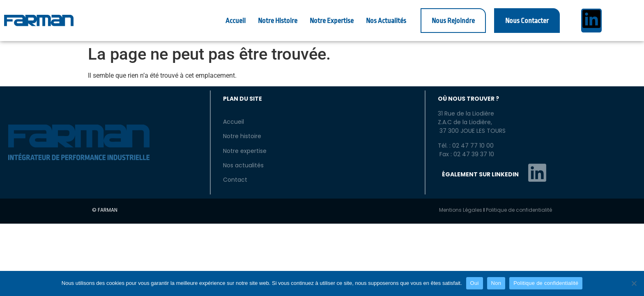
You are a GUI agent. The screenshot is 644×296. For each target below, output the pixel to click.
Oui (475, 283)
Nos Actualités (386, 21)
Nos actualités (243, 165)
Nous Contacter (527, 21)
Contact (235, 180)
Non (496, 283)
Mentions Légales (461, 210)
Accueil (236, 21)
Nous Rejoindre (453, 21)
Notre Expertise (332, 21)
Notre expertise (245, 151)
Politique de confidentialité (519, 210)
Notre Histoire (278, 21)
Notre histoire (242, 136)
